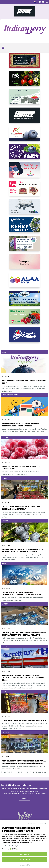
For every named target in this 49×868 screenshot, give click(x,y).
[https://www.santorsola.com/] (25, 336)
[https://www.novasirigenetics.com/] (25, 80)
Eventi (5, 352)
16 (36, 772)
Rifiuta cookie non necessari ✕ (37, 824)
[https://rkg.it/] (25, 135)
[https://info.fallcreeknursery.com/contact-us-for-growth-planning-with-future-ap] (25, 245)
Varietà (5, 521)
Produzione (14, 395)
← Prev (4, 772)
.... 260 (40, 772)
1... (8, 772)
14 (30, 772)
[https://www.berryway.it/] (25, 153)
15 (33, 772)
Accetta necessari (24, 860)
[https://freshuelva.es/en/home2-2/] (25, 318)
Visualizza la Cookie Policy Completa (13, 846)
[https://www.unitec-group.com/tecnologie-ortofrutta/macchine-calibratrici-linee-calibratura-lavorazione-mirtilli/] (25, 117)
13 (27, 772)
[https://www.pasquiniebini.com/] (25, 98)
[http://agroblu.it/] (25, 208)
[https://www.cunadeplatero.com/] (25, 62)
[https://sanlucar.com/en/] (25, 300)
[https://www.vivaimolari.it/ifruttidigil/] (25, 172)
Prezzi (4, 478)
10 (19, 772)
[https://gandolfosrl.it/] (25, 281)
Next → (45, 772)
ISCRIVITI (25, 798)
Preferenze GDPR (24, 865)
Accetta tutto (24, 854)
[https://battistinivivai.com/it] (25, 227)
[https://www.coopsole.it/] (25, 190)
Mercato (5, 395)
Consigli (5, 438)
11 (22, 772)
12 (25, 772)
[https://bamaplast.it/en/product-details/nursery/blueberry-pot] (25, 263)
